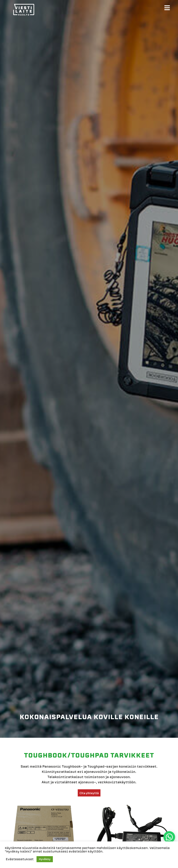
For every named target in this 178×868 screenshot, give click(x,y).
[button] (169, 837)
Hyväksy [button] (45, 859)
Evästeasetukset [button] (20, 859)
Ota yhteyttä (89, 793)
